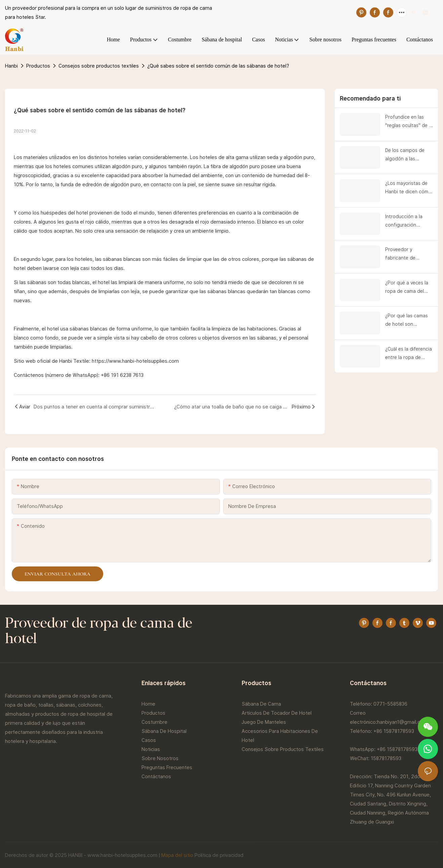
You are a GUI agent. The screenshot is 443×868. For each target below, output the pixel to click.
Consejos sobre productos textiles (99, 66)
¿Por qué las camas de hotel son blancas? (407, 321)
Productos (38, 66)
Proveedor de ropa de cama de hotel (99, 632)
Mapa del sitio (177, 855)
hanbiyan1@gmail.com (402, 722)
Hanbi (11, 66)
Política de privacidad (219, 855)
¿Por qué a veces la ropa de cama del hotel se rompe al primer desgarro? (407, 288)
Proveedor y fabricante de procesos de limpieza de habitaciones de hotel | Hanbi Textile (409, 254)
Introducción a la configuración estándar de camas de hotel (406, 222)
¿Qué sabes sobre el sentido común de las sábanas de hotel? (218, 66)
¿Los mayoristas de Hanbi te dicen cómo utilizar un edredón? (408, 188)
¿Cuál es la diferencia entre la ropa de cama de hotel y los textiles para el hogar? (409, 354)
